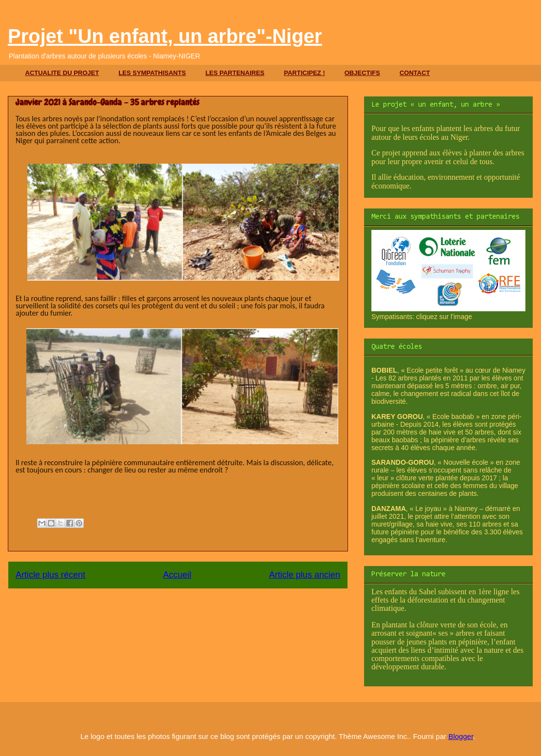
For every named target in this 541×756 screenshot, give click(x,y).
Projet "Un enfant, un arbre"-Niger (165, 36)
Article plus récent (50, 575)
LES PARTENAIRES (235, 73)
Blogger (461, 736)
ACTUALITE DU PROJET (62, 73)
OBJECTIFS (362, 73)
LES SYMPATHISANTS (152, 73)
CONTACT (415, 73)
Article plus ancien (305, 575)
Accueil (177, 575)
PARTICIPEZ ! (304, 73)
